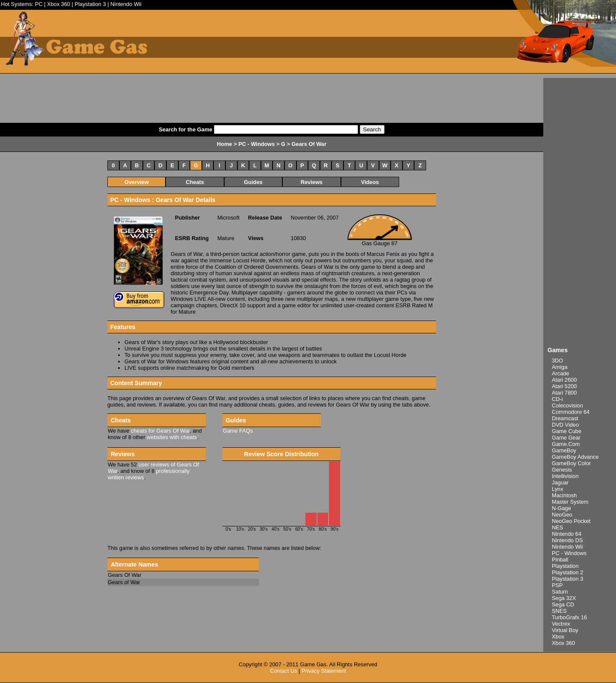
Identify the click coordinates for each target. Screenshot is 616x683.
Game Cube (567, 431)
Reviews (312, 182)
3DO (557, 361)
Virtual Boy (565, 630)
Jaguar (560, 483)
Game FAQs (238, 431)
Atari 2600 (564, 380)
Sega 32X (564, 598)
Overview (137, 182)
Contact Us (283, 671)
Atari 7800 (564, 393)
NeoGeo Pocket (571, 521)
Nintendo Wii (126, 4)
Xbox (558, 637)
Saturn (560, 592)
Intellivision (565, 476)
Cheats (195, 182)
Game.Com (566, 444)
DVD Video (565, 425)
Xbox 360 (59, 4)
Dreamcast (565, 418)
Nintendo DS (567, 540)
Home (225, 144)
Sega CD (563, 604)
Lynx (558, 489)
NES (557, 527)
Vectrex (561, 624)
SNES (559, 611)
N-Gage (561, 508)
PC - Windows (569, 553)
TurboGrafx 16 (569, 617)
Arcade (561, 373)
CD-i (557, 399)
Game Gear (566, 438)
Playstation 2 (567, 572)
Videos (370, 182)
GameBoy (564, 450)
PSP (557, 585)
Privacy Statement (324, 671)
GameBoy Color (571, 463)
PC (39, 4)
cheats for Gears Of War (160, 431)
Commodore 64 (571, 412)
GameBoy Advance (575, 457)
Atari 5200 (564, 386)
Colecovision (567, 405)
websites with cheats (172, 437)
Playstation (565, 566)
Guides (253, 182)
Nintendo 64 (567, 534)
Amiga (560, 367)
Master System (570, 502)
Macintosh (564, 495)
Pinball (560, 560)
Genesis (562, 470)
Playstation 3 (90, 4)
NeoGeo (562, 515)
